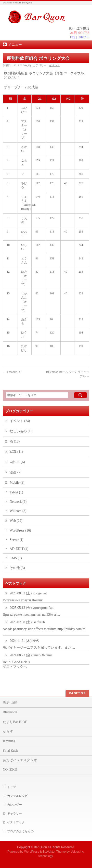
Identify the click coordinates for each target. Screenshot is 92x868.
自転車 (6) (17, 462)
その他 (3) (17, 568)
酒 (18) (15, 441)
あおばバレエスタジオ (20, 760)
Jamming (9, 741)
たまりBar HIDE (15, 722)
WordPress (32, 852)
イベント (54, 65)
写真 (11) (16, 452)
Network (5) (18, 502)
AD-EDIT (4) (19, 549)
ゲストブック (16, 822)
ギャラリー (14, 813)
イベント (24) (20, 421)
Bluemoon (10, 712)
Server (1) (16, 540)
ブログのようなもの (20, 831)
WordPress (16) (20, 530)
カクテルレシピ (17, 796)
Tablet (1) (16, 492)
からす (8, 731)
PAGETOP (77, 693)
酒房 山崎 (10, 703)
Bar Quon (40, 847)
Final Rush (10, 751)
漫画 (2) (15, 472)
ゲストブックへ (15, 667)
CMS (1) (16, 558)
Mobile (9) (17, 483)
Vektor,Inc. (78, 852)
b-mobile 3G (12, 372)
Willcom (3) (18, 511)
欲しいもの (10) (21, 431)
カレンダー (14, 805)
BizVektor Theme (54, 852)
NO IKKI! (10, 770)
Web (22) (16, 521)
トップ (12, 787)
